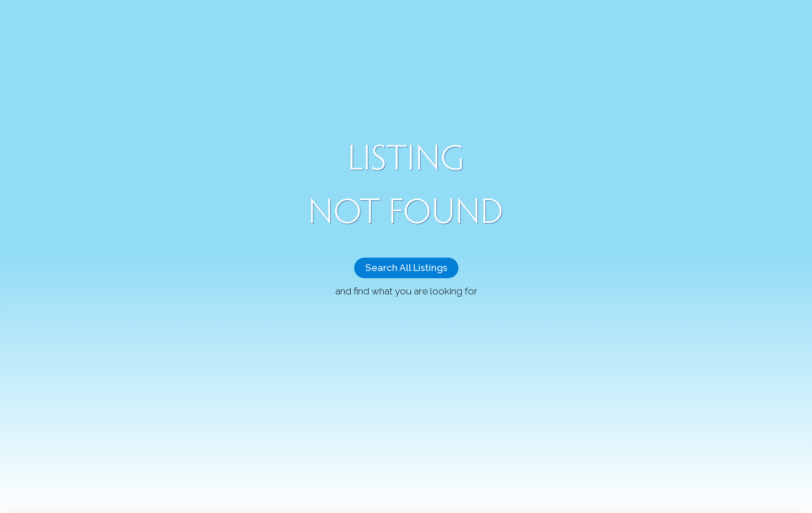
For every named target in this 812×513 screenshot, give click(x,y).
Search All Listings (406, 268)
